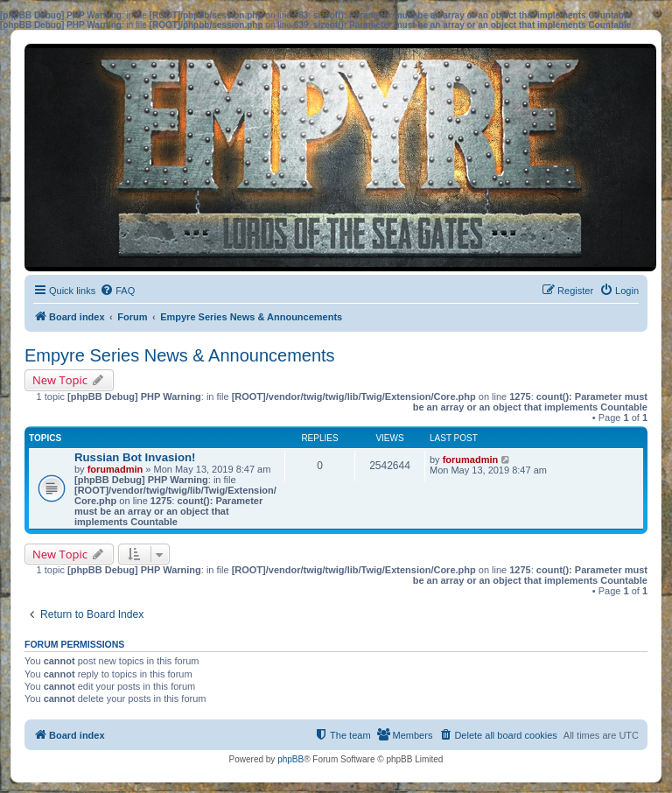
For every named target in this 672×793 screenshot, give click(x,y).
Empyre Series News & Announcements (180, 355)
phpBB (290, 759)
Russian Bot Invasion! (135, 457)
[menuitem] (117, 291)
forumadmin (115, 469)
